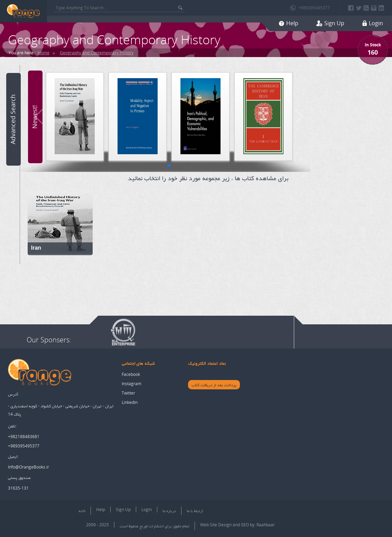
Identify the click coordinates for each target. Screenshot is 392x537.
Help (101, 510)
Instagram (132, 384)
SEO (245, 525)
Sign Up (123, 510)
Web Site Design (216, 525)
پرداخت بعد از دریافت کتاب (214, 385)
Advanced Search (13, 119)
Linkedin (130, 402)
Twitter (128, 393)
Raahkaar (266, 525)
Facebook (131, 374)
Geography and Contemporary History (97, 53)
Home (44, 53)
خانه (82, 511)
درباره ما (169, 511)
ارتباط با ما (195, 511)
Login (147, 510)
